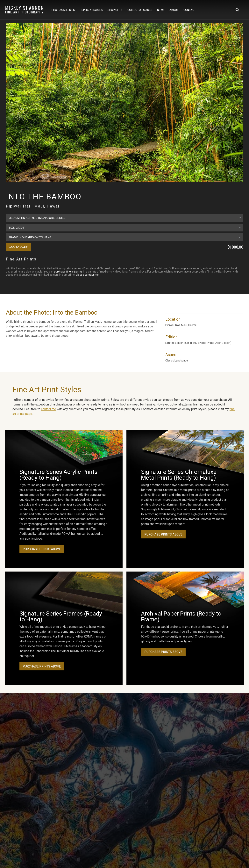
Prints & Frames (91, 10)
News (161, 10)
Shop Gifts (115, 10)
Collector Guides (140, 10)
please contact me (87, 275)
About (174, 10)
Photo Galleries (63, 10)
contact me (49, 409)
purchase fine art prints (68, 272)
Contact (190, 10)
